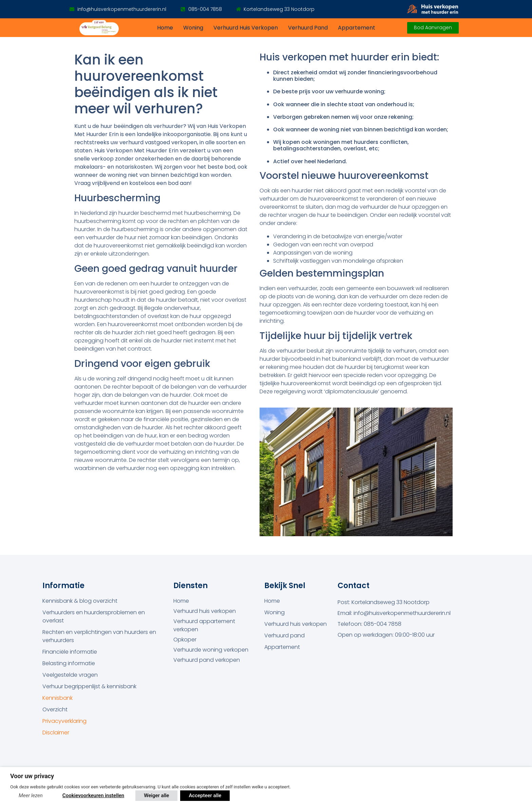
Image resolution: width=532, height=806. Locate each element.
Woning (193, 28)
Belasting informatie (69, 663)
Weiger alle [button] (156, 795)
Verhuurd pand (308, 28)
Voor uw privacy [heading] (32, 776)
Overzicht (55, 709)
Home (165, 28)
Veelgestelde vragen (70, 675)
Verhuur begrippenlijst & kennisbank (89, 686)
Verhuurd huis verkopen (246, 28)
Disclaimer (56, 733)
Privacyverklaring (64, 721)
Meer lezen (31, 795)
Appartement (357, 28)
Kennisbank (58, 698)
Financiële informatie (70, 652)
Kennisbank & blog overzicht (80, 601)
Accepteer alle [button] (205, 795)
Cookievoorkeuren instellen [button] (93, 795)
